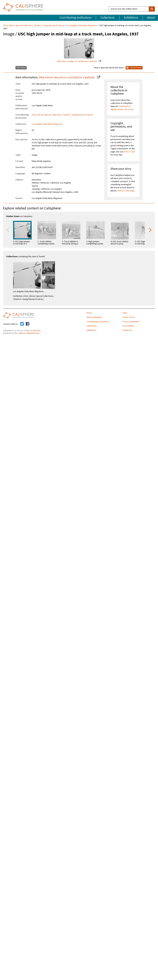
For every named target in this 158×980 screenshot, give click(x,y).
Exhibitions (131, 18)
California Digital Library (29, 333)
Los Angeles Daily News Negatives (82, 26)
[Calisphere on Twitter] (22, 324)
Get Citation (21, 68)
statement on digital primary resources (122, 108)
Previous (8, 230)
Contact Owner (134, 68)
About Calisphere (94, 317)
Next (150, 230)
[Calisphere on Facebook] (28, 324)
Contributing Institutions (75, 18)
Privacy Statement (131, 322)
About (151, 18)
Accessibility (128, 326)
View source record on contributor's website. (67, 77)
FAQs (125, 313)
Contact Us (127, 330)
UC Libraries (35, 331)
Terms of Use (128, 317)
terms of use (129, 152)
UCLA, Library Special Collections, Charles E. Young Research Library (34, 26)
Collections (108, 18)
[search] (152, 9)
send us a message (126, 191)
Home (89, 313)
